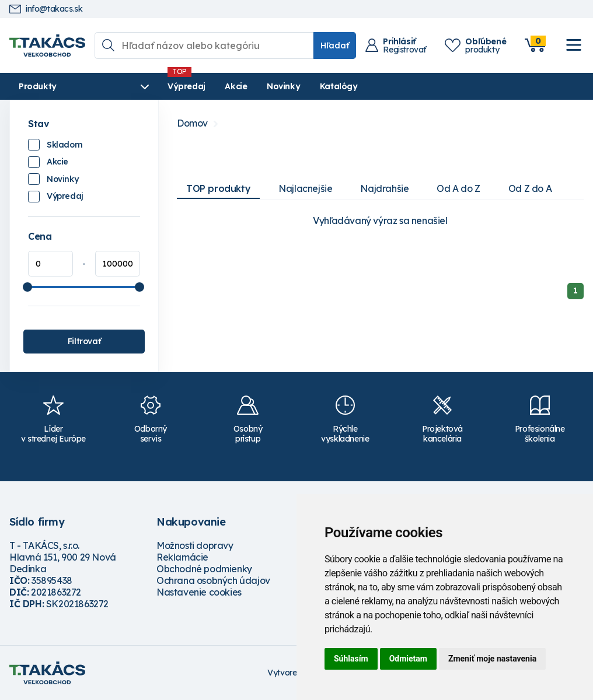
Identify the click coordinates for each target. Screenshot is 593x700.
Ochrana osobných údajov (213, 580)
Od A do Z (458, 188)
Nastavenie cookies (199, 592)
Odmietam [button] (408, 659)
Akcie (236, 86)
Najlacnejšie (305, 188)
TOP (218, 188)
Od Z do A (530, 188)
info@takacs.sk (46, 9)
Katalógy (339, 86)
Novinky (283, 86)
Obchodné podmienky (204, 569)
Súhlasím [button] (351, 659)
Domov (192, 123)
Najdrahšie (384, 188)
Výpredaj (186, 86)
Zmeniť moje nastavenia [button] (492, 659)
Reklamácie (182, 557)
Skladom (64, 145)
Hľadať (335, 45)
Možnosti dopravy (195, 545)
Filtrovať (84, 341)
